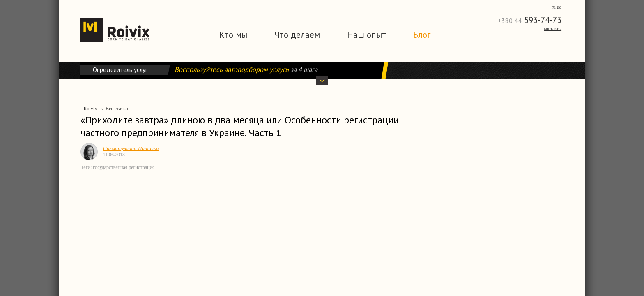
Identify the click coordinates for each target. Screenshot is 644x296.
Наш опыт (367, 35)
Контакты (553, 28)
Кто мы (233, 35)
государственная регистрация (124, 167)
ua (559, 7)
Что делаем (297, 35)
